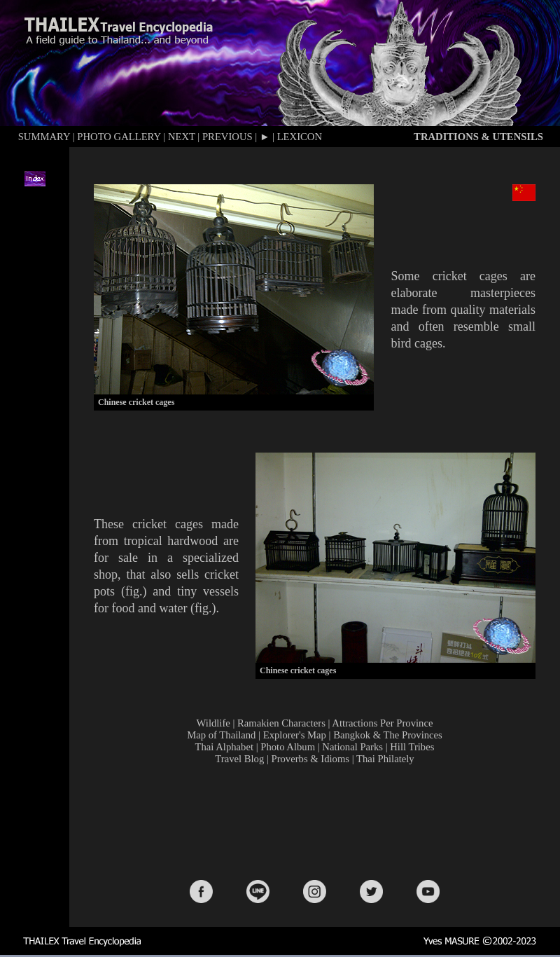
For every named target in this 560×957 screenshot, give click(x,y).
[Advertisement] (318, 821)
